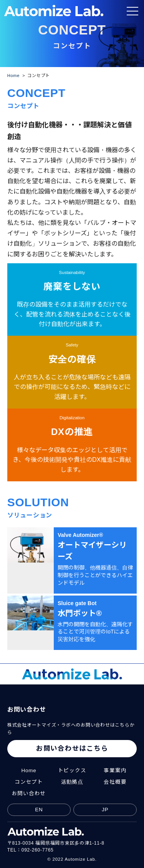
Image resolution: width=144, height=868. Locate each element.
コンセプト (29, 782)
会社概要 (115, 782)
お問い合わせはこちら (72, 748)
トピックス (72, 770)
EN (39, 810)
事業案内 (115, 770)
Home (29, 770)
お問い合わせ (29, 793)
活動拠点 (72, 782)
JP (105, 810)
